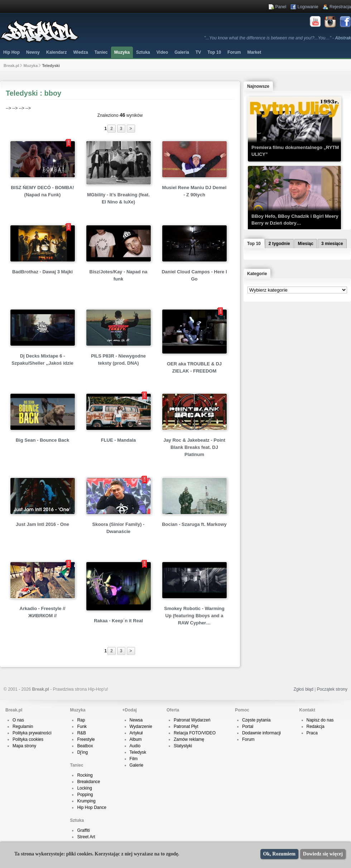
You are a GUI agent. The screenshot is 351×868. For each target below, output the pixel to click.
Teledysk (138, 752)
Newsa (136, 720)
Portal (248, 726)
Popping (85, 795)
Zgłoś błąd (303, 689)
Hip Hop (11, 52)
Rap (81, 720)
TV (198, 52)
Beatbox (85, 746)
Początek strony (332, 689)
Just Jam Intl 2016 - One (42, 524)
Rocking (85, 775)
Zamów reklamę (189, 739)
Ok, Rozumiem (279, 854)
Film (134, 759)
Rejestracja (340, 7)
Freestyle (86, 739)
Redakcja (316, 726)
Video (162, 52)
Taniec (101, 52)
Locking (84, 788)
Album (136, 739)
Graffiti (83, 830)
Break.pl (11, 66)
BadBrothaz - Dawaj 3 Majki (42, 272)
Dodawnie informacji (261, 733)
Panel (281, 7)
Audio (135, 746)
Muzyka (122, 52)
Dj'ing (82, 752)
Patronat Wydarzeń (192, 720)
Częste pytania (256, 720)
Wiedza (80, 52)
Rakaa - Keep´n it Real (118, 621)
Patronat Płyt (186, 726)
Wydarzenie (141, 726)
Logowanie (308, 7)
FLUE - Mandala (119, 440)
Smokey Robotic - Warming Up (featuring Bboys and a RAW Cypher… (194, 616)
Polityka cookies (28, 739)
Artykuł (136, 733)
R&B (81, 733)
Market (254, 52)
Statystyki (183, 746)
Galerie (137, 765)
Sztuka (143, 52)
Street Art (86, 837)
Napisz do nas (320, 720)
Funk (82, 726)
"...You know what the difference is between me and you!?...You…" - (278, 38)
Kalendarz (56, 52)
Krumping (86, 801)
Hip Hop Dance (92, 807)
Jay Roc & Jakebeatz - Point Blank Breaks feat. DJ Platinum (194, 447)
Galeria (182, 52)
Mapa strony (24, 746)
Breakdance (88, 782)
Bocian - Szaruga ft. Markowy (194, 524)
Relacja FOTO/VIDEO (195, 733)
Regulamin (23, 726)
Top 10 (214, 52)
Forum (248, 739)
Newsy (33, 52)
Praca (312, 733)
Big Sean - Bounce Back (43, 440)
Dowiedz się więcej (323, 854)
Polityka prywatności (32, 733)
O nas (18, 720)
